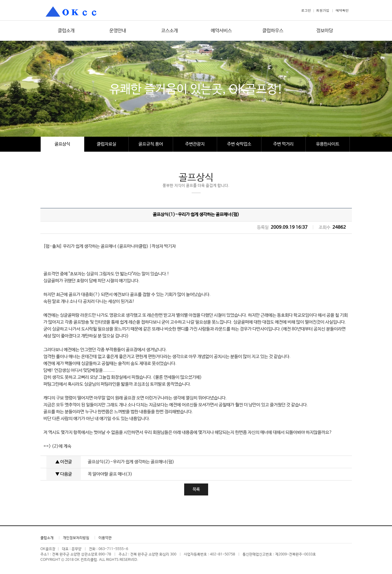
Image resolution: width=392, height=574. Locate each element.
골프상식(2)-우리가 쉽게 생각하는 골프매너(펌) (131, 462)
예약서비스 (221, 31)
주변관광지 (195, 144)
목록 (196, 489)
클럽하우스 (273, 31)
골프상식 (62, 144)
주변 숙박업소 (239, 144)
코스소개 (169, 31)
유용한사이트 (328, 144)
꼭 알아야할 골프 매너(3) (110, 474)
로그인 (306, 10)
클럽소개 (66, 31)
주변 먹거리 (283, 144)
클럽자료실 (106, 144)
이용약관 (105, 538)
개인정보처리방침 (76, 538)
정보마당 (325, 31)
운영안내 (118, 31)
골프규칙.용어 (151, 144)
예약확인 (342, 10)
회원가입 (323, 10)
